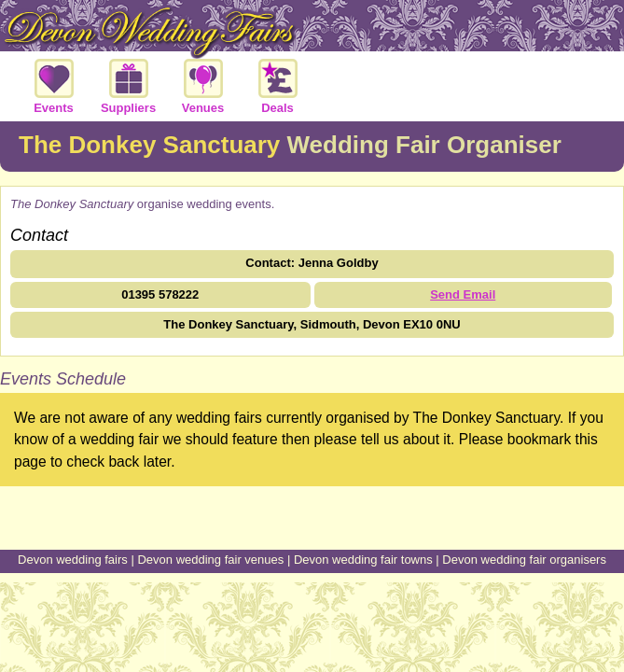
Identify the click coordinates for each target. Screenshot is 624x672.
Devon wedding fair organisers (524, 560)
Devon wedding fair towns (363, 560)
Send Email (463, 294)
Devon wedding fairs (73, 560)
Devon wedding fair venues (210, 560)
